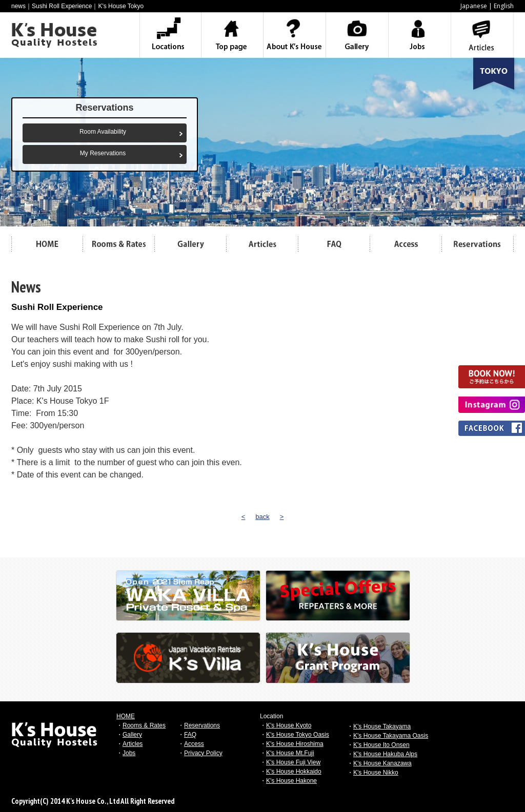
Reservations (202, 725)
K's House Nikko (376, 773)
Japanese (474, 6)
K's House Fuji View (293, 762)
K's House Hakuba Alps (385, 754)
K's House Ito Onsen (381, 745)
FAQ (190, 735)
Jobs (129, 753)
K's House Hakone (291, 781)
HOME (126, 716)
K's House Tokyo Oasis (298, 735)
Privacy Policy (203, 753)
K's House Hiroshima (295, 744)
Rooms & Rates (144, 725)
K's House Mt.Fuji (290, 753)
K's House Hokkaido (294, 772)
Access (194, 744)
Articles (133, 744)
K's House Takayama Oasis (391, 736)
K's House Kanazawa (382, 763)
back (262, 517)
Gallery (132, 735)
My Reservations (103, 153)
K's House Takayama (382, 726)
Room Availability (103, 132)
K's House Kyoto (289, 725)
